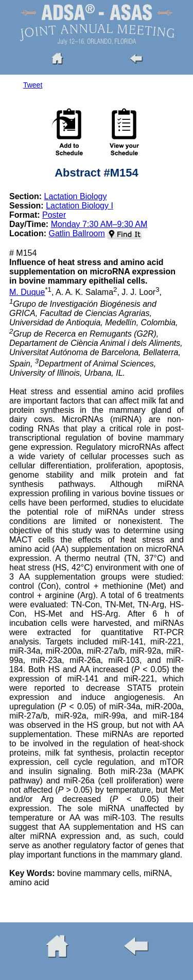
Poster (54, 215)
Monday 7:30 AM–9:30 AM (99, 224)
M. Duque (27, 292)
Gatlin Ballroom (76, 233)
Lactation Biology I (80, 206)
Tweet (33, 85)
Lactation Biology (76, 196)
